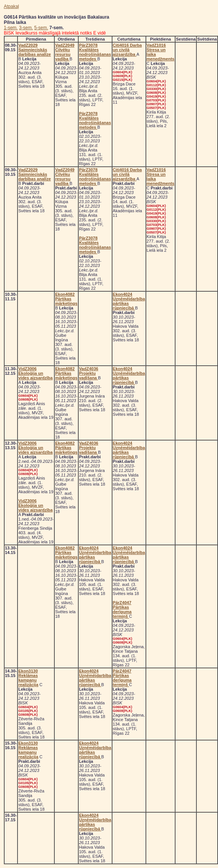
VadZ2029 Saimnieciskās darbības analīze (35, 50)
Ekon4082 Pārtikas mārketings (66, 299)
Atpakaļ (11, 6)
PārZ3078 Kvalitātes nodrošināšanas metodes (95, 52)
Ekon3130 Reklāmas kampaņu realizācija (28, 678)
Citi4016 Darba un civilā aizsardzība (127, 50)
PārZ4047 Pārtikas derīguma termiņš (122, 609)
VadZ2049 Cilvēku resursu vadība (65, 52)
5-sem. (41, 28)
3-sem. (26, 28)
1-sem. (11, 28)
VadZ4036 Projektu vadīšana (89, 373)
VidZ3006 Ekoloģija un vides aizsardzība (36, 373)
